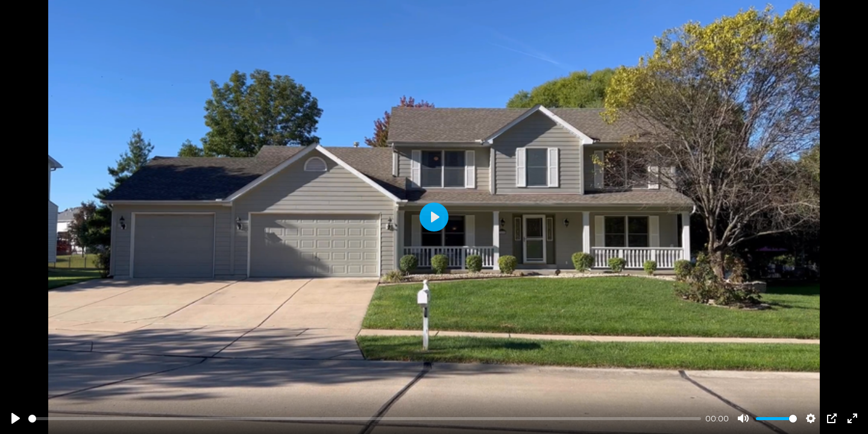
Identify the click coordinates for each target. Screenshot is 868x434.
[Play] (16, 418)
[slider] (365, 419)
